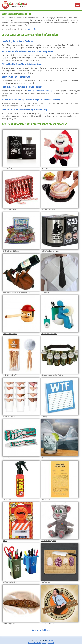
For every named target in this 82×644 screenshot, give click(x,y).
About (36, 643)
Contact (51, 643)
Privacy (45, 643)
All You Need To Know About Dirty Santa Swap (22, 64)
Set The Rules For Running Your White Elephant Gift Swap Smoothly (31, 100)
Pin (55, 640)
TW (52, 640)
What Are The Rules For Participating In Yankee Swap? (25, 110)
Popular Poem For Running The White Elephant (22, 87)
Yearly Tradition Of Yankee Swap (16, 77)
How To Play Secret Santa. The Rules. (18, 41)
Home (31, 643)
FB (47, 640)
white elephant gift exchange (40, 91)
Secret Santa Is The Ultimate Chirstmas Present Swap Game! (28, 51)
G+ (50, 640)
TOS (40, 643)
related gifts (31, 29)
